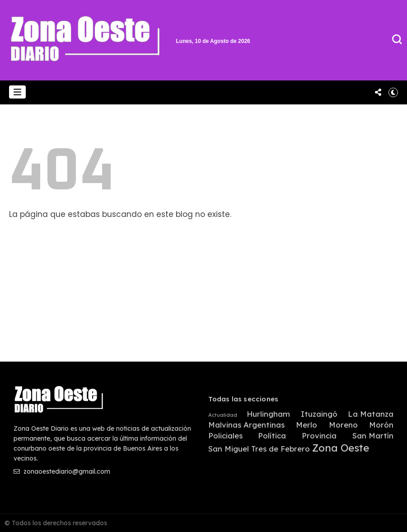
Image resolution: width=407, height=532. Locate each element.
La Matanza (371, 414)
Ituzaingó (319, 414)
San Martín (373, 436)
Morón (381, 425)
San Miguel (229, 449)
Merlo (306, 425)
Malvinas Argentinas (246, 425)
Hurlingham (268, 414)
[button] (17, 92)
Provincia (319, 436)
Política (272, 436)
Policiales (225, 436)
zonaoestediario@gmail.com (62, 471)
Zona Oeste (341, 448)
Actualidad (223, 415)
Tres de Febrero (281, 449)
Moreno (343, 425)
